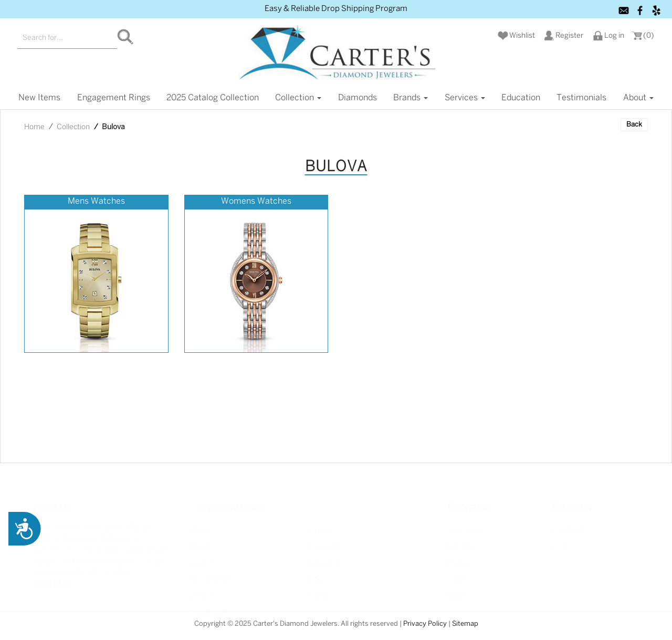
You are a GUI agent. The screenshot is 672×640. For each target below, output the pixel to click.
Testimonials (581, 98)
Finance (202, 556)
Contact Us (208, 606)
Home (34, 127)
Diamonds (358, 98)
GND (456, 589)
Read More (52, 576)
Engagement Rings (114, 98)
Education (521, 98)
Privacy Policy (425, 624)
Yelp (559, 540)
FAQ (316, 573)
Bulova (459, 556)
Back (634, 125)
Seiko (457, 573)
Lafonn (460, 540)
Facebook (568, 523)
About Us (204, 540)
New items (39, 98)
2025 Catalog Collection (213, 98)
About (638, 98)
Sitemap (465, 624)
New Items (466, 523)
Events (321, 589)
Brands (411, 98)
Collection (298, 98)
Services (465, 98)
